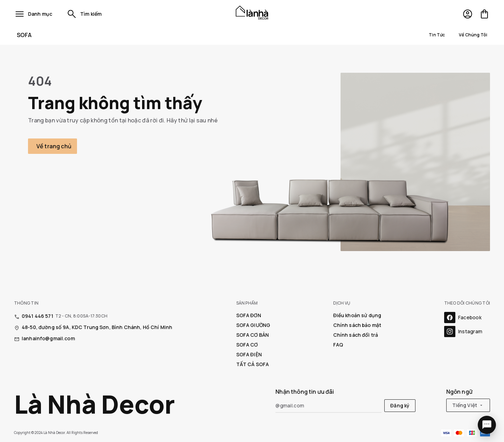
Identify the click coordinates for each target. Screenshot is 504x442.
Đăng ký (400, 405)
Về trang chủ (54, 146)
